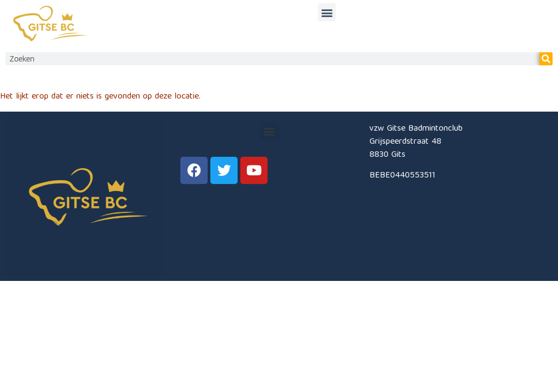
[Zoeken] (546, 59)
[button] (327, 12)
